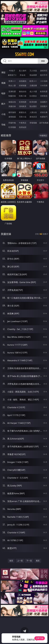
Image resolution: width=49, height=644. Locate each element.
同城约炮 (12, 123)
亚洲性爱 (12, 91)
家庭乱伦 (23, 112)
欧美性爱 (44, 91)
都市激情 (12, 112)
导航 (3, 125)
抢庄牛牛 (44, 75)
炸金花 (23, 75)
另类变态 (44, 96)
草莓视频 (33, 123)
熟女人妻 (12, 85)
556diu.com (24, 54)
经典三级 (23, 96)
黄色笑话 (33, 117)
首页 (11, 561)
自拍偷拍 (23, 81)
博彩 (3, 72)
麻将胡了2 (12, 75)
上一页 (20, 561)
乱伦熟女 (33, 96)
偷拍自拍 (23, 91)
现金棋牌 (33, 75)
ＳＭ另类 (44, 85)
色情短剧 (23, 127)
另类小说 (23, 117)
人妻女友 (33, 112)
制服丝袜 (12, 96)
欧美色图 (33, 102)
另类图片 (44, 106)
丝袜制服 (23, 85)
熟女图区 (33, 106)
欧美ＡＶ (33, 81)
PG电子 (12, 71)
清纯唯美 (23, 106)
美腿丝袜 (12, 106)
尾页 (38, 561)
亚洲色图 (23, 102)
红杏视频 (12, 127)
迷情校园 (12, 117)
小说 (3, 114)
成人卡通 (33, 91)
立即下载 (40, 638)
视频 (3, 83)
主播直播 (33, 85)
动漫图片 (44, 102)
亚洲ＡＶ (12, 81)
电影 (3, 93)
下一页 (29, 561)
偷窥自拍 (12, 102)
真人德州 (23, 71)
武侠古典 (44, 112)
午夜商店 (23, 123)
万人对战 (33, 71)
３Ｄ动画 (44, 81)
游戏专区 (44, 71)
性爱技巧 (44, 117)
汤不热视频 (44, 123)
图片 (3, 104)
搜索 (43, 61)
